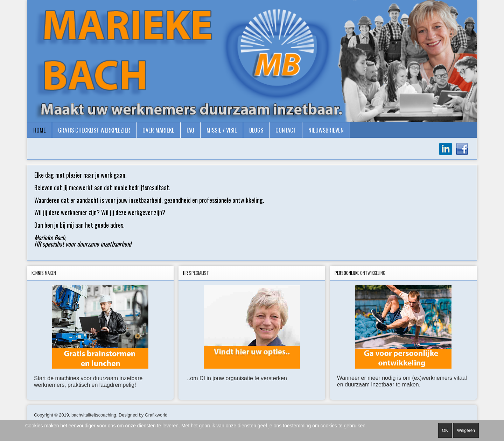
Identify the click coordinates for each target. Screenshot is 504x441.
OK (445, 431)
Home (40, 130)
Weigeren (466, 431)
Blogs (256, 130)
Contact (286, 130)
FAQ (190, 130)
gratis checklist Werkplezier (94, 130)
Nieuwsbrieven (326, 130)
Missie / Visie (222, 130)
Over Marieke (158, 130)
